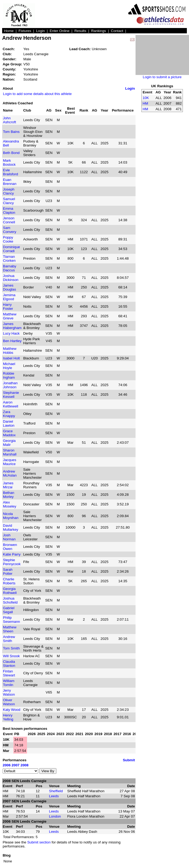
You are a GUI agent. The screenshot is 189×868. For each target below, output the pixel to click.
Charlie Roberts (9, 581)
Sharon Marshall (10, 452)
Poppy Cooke (8, 239)
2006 (7, 765)
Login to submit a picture (162, 77)
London (55, 816)
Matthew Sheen (10, 629)
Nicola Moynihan (11, 516)
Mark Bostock (9, 162)
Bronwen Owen (10, 547)
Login (40, 31)
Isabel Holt (11, 358)
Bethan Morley (9, 495)
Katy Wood (12, 710)
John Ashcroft (9, 120)
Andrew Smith (9, 639)
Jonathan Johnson (10, 385)
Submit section (39, 842)
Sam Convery (10, 230)
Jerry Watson (9, 692)
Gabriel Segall (9, 610)
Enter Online (60, 31)
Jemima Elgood (9, 297)
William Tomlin (9, 683)
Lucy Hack (11, 333)
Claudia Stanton (9, 664)
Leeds (54, 796)
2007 (16, 765)
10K (146, 98)
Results (80, 31)
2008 (25, 765)
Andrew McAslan (10, 473)
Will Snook (11, 656)
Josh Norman (9, 537)
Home (9, 31)
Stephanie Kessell (11, 395)
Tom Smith (11, 648)
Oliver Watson (9, 702)
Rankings (99, 31)
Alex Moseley (10, 504)
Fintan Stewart (9, 673)
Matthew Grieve (10, 316)
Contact (117, 31)
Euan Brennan (10, 182)
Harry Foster (8, 307)
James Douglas (9, 287)
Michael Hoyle (9, 366)
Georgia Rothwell (10, 591)
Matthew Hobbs (10, 351)
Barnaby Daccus (10, 268)
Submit (129, 760)
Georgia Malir (9, 443)
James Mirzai (8, 485)
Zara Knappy (9, 414)
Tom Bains (11, 132)
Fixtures (25, 31)
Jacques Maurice (10, 462)
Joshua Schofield (10, 600)
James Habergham (12, 326)
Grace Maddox (9, 433)
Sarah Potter (8, 572)
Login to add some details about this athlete (37, 94)
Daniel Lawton (9, 423)
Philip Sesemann (11, 620)
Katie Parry (12, 554)
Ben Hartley (12, 341)
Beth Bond (11, 153)
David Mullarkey (11, 528)
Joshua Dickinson (11, 278)
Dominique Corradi (11, 249)
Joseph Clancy (9, 191)
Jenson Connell (9, 220)
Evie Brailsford (10, 172)
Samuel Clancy (9, 201)
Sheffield (56, 791)
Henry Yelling (8, 717)
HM (145, 103)
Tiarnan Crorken (9, 259)
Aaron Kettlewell (11, 404)
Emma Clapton (9, 211)
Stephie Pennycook (12, 562)
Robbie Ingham (9, 375)
